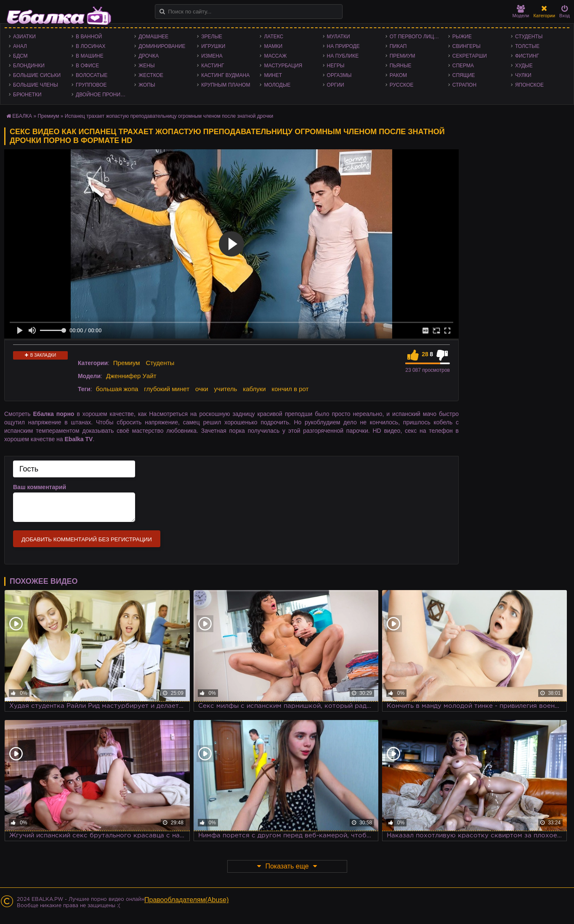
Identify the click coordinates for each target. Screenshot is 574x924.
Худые (524, 66)
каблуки (254, 389)
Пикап (398, 46)
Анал (20, 46)
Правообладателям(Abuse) (187, 900)
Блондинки (29, 66)
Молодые (277, 85)
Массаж (275, 56)
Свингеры (466, 46)
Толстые (527, 46)
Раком (398, 75)
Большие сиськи (37, 75)
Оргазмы (339, 75)
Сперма (463, 66)
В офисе (87, 66)
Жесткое (151, 75)
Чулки (523, 75)
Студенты (529, 37)
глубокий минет (167, 389)
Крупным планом (226, 85)
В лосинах (91, 46)
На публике (343, 56)
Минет (273, 75)
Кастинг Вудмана (225, 75)
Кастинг (213, 66)
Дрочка (149, 56)
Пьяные (401, 66)
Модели (521, 12)
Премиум (403, 56)
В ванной (89, 37)
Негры (336, 66)
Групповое (91, 85)
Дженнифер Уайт (131, 376)
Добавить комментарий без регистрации (87, 539)
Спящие (464, 75)
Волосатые (92, 75)
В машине (90, 56)
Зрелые (212, 37)
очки (202, 389)
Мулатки (339, 37)
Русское (402, 85)
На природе (343, 46)
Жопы (147, 85)
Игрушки (213, 46)
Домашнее (153, 37)
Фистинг (527, 56)
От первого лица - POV (417, 37)
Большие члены (36, 85)
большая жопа (117, 389)
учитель (226, 389)
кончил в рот (290, 389)
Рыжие (462, 37)
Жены (146, 66)
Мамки (273, 46)
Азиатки (24, 37)
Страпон (464, 85)
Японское (529, 85)
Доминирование (162, 46)
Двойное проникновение (103, 95)
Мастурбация (283, 66)
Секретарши (470, 56)
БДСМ (20, 56)
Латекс (274, 37)
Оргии (336, 85)
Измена (212, 56)
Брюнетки (27, 95)
